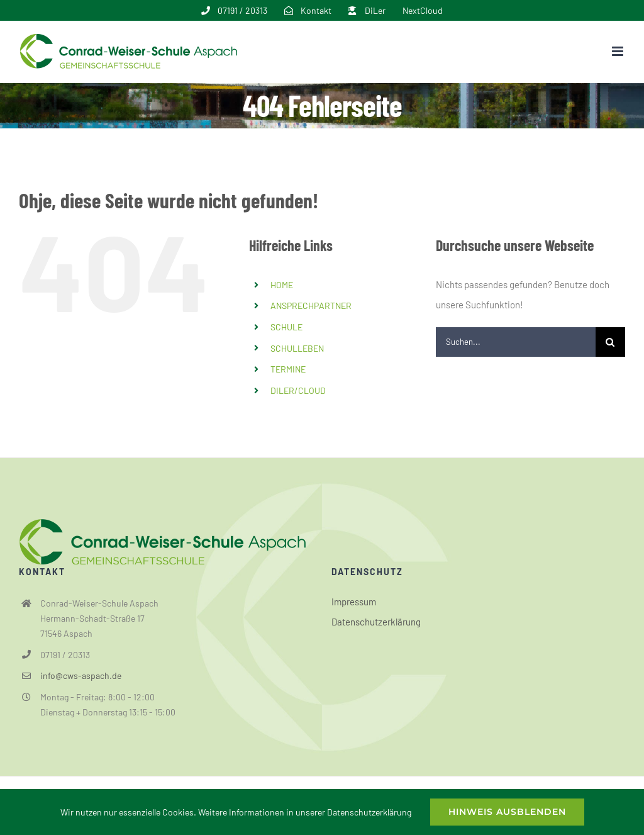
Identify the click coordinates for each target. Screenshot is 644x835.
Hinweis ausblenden (507, 812)
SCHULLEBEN (297, 348)
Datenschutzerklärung (376, 622)
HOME (282, 285)
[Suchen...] (516, 342)
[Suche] (610, 342)
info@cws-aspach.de (81, 675)
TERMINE (288, 369)
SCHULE (286, 327)
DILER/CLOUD (298, 390)
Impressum (354, 602)
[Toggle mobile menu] (619, 51)
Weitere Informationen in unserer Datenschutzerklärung (305, 812)
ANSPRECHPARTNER (311, 305)
